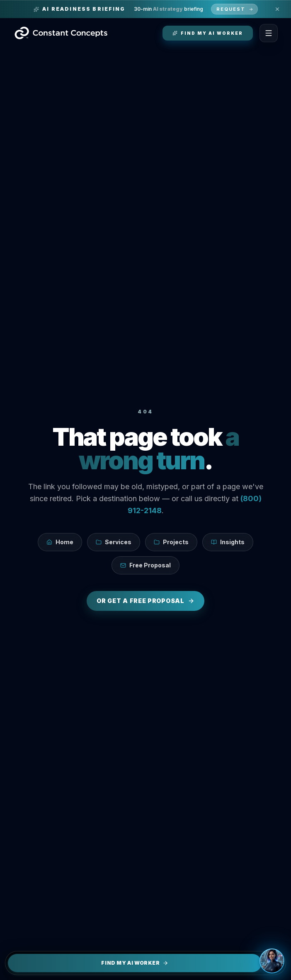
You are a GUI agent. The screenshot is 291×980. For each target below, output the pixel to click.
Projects (171, 542)
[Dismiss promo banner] (277, 9)
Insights (228, 542)
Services (114, 542)
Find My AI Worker (135, 963)
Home (60, 542)
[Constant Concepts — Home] (61, 33)
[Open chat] (272, 961)
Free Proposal (145, 565)
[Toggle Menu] (269, 33)
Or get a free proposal (145, 601)
